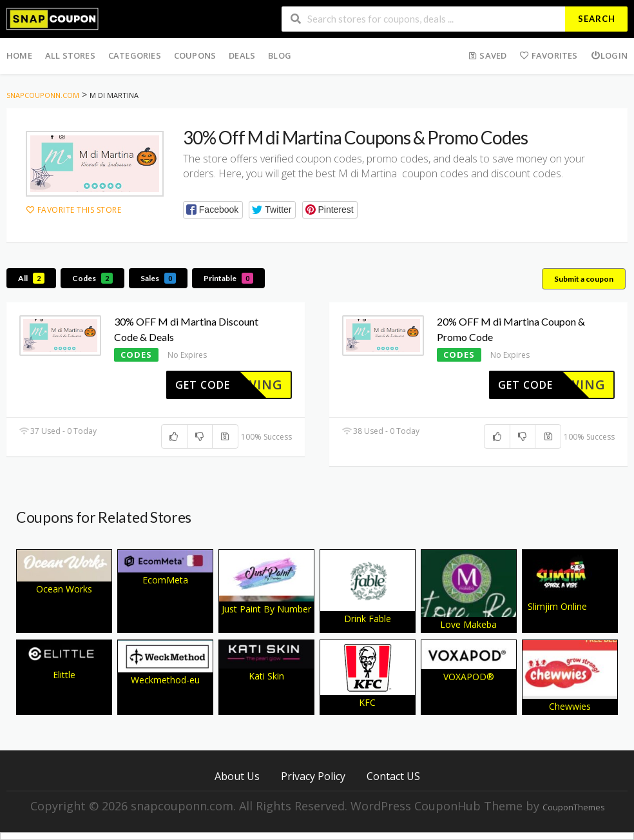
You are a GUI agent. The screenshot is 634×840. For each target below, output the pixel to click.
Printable (228, 278)
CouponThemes (573, 807)
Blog (280, 55)
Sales (158, 278)
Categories (135, 55)
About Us (237, 776)
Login (609, 55)
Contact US (393, 776)
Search (597, 19)
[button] (213, 210)
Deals (242, 55)
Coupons (195, 55)
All (31, 278)
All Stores (70, 55)
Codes (92, 278)
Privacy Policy (313, 776)
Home (19, 55)
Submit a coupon (584, 279)
